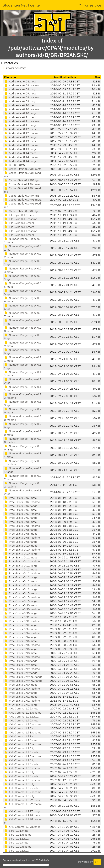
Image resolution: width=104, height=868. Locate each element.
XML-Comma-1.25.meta (21, 708)
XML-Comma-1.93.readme (23, 732)
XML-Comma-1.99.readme (23, 792)
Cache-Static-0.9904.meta (23, 184)
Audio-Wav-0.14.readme (22, 157)
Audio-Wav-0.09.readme (22, 97)
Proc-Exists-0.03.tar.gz (21, 518)
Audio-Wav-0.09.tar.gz (20, 101)
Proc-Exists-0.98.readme (22, 657)
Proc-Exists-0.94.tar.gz (21, 637)
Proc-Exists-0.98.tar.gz (21, 661)
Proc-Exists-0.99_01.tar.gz (23, 677)
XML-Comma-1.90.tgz (20, 728)
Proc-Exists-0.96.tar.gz (21, 649)
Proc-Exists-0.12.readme (22, 573)
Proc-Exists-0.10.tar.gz (21, 553)
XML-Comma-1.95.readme (23, 756)
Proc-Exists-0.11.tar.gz (21, 565)
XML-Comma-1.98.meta (21, 776)
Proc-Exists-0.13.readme (22, 585)
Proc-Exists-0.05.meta (20, 522)
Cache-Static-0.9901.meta (23, 169)
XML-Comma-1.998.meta (22, 815)
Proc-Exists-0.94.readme (22, 633)
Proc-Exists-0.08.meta (20, 534)
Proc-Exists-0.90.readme (22, 609)
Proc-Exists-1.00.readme (22, 689)
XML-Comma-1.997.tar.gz (22, 811)
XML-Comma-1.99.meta (21, 788)
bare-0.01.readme (18, 835)
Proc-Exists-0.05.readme (22, 526)
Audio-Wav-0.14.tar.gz (20, 161)
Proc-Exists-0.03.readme (22, 514)
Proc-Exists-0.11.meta (20, 557)
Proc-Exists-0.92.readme (22, 621)
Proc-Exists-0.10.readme (22, 550)
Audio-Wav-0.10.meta (20, 105)
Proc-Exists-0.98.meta (20, 653)
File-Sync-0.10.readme (21, 219)
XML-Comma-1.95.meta (21, 752)
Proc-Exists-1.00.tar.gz (21, 693)
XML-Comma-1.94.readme (23, 744)
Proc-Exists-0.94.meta (20, 629)
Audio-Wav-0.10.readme (22, 109)
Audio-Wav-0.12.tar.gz (20, 137)
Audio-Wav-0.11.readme (22, 121)
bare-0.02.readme (18, 847)
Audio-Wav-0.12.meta (20, 129)
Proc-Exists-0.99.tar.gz (21, 673)
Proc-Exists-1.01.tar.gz (21, 704)
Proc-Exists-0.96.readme (22, 645)
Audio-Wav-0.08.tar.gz (20, 89)
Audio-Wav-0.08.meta (20, 81)
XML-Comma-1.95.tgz (20, 760)
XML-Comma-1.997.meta (22, 800)
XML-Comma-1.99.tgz (20, 796)
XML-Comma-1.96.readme (23, 768)
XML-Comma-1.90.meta (21, 720)
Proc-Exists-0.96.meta (20, 641)
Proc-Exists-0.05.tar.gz (21, 530)
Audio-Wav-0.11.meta (20, 117)
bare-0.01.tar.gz (16, 839)
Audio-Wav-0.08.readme (22, 85)
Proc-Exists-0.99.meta (20, 665)
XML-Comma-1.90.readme (23, 724)
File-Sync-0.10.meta (19, 215)
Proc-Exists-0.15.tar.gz (21, 601)
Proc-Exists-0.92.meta (20, 617)
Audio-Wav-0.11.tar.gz (20, 125)
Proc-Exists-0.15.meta (20, 593)
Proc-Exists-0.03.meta (20, 510)
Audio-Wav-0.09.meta (20, 93)
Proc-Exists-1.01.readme (22, 701)
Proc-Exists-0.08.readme (22, 538)
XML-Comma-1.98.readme (23, 780)
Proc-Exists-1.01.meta (20, 697)
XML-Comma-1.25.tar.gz (21, 716)
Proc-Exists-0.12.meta (20, 569)
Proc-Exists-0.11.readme (22, 561)
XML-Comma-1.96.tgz (20, 772)
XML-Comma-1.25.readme (23, 713)
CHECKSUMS (14, 165)
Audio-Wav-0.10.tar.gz (20, 113)
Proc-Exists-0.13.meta (20, 581)
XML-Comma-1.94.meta (21, 740)
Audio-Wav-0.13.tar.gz (20, 149)
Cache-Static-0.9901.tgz (21, 180)
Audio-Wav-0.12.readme (22, 133)
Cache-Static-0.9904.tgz (21, 196)
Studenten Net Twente (21, 5)
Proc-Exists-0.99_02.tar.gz (23, 681)
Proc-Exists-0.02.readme (22, 502)
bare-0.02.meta (16, 842)
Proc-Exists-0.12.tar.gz (21, 577)
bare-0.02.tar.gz (16, 851)
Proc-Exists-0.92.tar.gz (21, 625)
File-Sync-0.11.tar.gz (19, 235)
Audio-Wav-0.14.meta (20, 153)
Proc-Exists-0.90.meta (20, 605)
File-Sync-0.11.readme (21, 231)
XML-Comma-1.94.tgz (20, 748)
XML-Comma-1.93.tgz (20, 736)
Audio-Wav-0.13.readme (22, 145)
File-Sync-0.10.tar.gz (19, 223)
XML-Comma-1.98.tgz (20, 784)
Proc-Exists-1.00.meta (20, 685)
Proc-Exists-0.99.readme (22, 669)
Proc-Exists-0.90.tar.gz (21, 613)
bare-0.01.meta (16, 831)
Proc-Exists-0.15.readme (22, 597)
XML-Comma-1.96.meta (21, 764)
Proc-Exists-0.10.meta (20, 546)
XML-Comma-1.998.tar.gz (22, 827)
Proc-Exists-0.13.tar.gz (21, 589)
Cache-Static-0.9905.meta (23, 200)
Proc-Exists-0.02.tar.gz (21, 506)
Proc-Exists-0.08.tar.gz (21, 542)
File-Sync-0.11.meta (19, 227)
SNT (97, 862)
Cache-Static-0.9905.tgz (21, 211)
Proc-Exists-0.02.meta (20, 498)
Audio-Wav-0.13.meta (20, 141)
